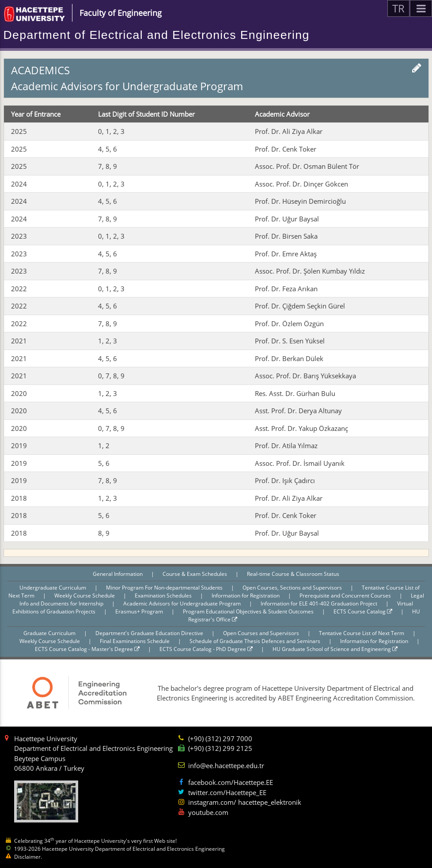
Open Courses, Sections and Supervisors (293, 588)
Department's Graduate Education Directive (150, 633)
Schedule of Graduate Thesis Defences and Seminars (256, 641)
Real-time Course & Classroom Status (293, 574)
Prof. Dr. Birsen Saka (286, 236)
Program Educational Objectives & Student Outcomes (249, 611)
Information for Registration (246, 596)
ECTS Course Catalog (363, 611)
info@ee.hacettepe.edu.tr (226, 765)
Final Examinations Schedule (135, 641)
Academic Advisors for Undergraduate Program (183, 603)
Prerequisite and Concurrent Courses (346, 596)
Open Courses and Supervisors (262, 633)
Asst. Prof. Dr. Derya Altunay (298, 411)
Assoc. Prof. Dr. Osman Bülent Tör (307, 166)
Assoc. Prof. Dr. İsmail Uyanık (300, 463)
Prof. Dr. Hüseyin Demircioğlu (300, 201)
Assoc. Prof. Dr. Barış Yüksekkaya (305, 376)
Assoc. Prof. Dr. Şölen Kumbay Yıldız (310, 271)
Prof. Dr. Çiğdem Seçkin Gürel (300, 306)
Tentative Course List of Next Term (362, 633)
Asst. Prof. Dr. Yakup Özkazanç (301, 428)
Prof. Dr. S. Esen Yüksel (290, 341)
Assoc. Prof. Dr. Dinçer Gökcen (301, 184)
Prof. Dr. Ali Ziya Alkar (289, 131)
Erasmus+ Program (140, 611)
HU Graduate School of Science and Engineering (335, 649)
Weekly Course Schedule (85, 596)
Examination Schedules (164, 596)
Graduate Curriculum (50, 633)
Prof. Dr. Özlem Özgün (289, 324)
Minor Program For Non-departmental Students (165, 588)
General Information (118, 574)
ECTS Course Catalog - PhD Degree (206, 649)
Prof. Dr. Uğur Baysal (287, 219)
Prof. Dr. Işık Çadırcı (285, 480)
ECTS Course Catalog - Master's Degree (87, 649)
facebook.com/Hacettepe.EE (231, 782)
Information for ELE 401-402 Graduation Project (320, 603)
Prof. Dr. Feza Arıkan (286, 289)
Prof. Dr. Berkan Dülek (289, 358)
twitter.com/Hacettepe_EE (227, 792)
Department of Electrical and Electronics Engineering (157, 35)
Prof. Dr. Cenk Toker (286, 149)
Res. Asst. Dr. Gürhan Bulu (295, 393)
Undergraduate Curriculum (53, 588)
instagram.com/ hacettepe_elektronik (245, 802)
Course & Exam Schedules (195, 574)
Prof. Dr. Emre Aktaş (286, 254)
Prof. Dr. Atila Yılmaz (286, 445)
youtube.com (208, 812)
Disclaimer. (28, 857)
